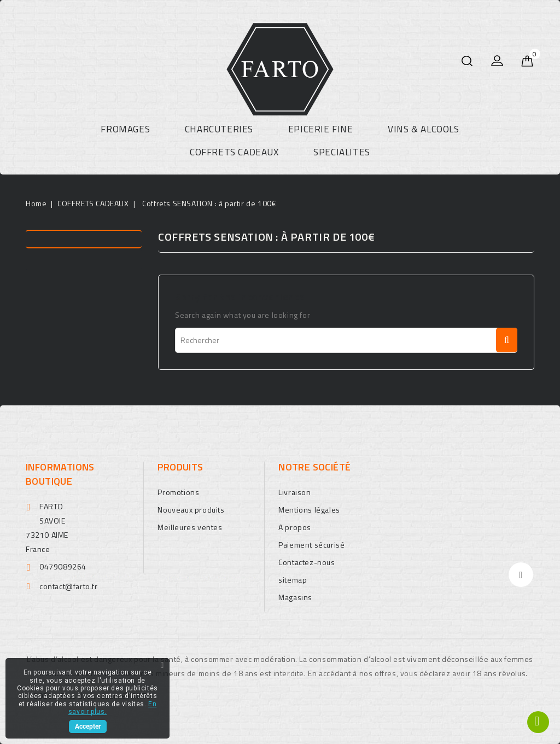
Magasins (295, 597)
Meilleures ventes (190, 527)
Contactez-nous (307, 562)
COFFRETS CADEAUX (234, 152)
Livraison (294, 492)
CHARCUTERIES (219, 129)
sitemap (293, 580)
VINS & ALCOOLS (423, 129)
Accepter (88, 726)
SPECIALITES (342, 152)
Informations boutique (60, 474)
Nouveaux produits (191, 510)
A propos (295, 527)
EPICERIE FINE (321, 129)
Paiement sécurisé (311, 545)
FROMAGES (125, 129)
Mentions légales (309, 510)
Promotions (178, 492)
